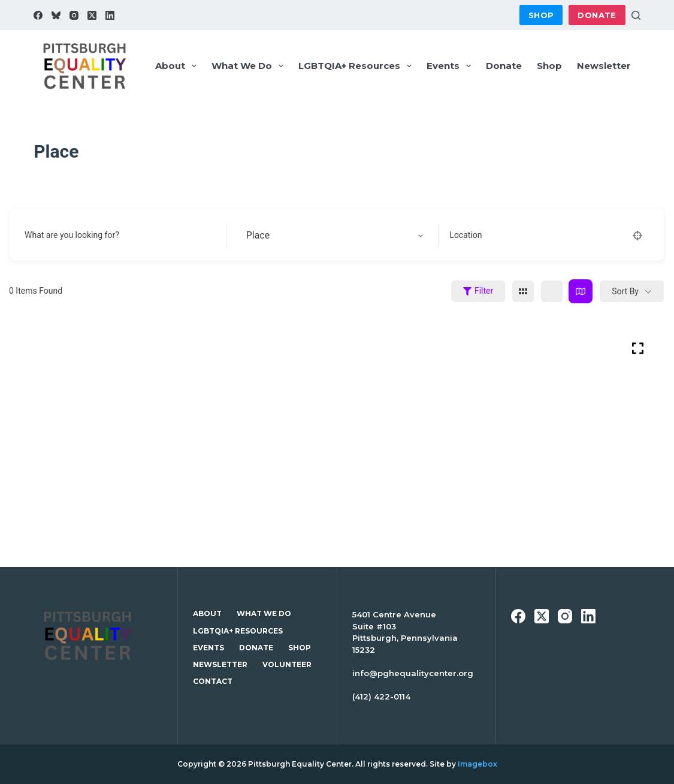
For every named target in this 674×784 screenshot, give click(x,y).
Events (451, 66)
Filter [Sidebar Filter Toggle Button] (478, 291)
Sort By (625, 291)
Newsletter (604, 66)
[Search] (636, 15)
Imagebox (477, 764)
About (178, 66)
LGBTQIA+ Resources (357, 66)
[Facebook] (38, 15)
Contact (213, 681)
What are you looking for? (72, 235)
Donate (597, 15)
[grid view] (523, 291)
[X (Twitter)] (92, 15)
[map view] (581, 291)
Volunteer (287, 664)
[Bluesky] (56, 15)
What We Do (250, 66)
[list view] (552, 291)
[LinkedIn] (110, 15)
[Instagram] (74, 15)
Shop (541, 15)
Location (466, 235)
